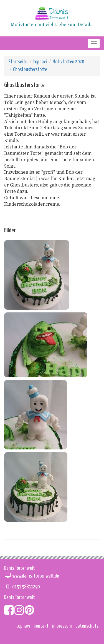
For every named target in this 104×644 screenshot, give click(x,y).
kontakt (41, 626)
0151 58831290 (26, 587)
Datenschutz (87, 626)
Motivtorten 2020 (68, 62)
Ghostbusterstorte (30, 70)
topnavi (40, 62)
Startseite (18, 62)
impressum (62, 626)
